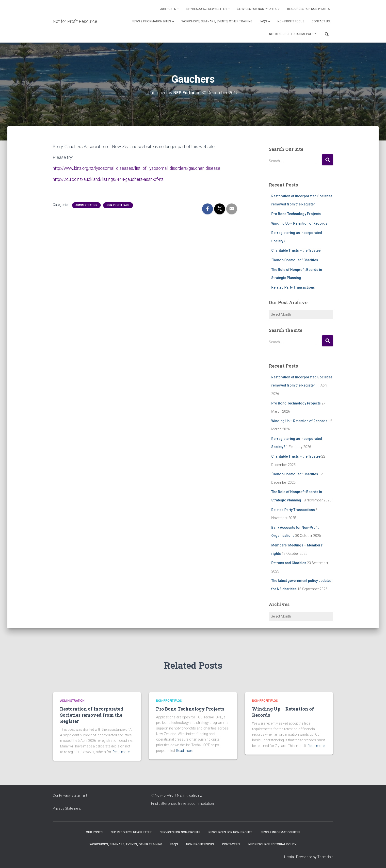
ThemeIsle (325, 857)
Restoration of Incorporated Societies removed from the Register (92, 715)
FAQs (265, 21)
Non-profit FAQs (118, 205)
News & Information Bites (153, 21)
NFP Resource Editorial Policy (293, 34)
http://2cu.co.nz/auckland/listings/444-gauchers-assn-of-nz (109, 179)
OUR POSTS (169, 9)
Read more (121, 752)
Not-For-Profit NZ (168, 795)
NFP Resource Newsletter (208, 9)
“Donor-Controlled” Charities (295, 260)
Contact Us (321, 21)
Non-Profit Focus (291, 21)
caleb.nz (195, 795)
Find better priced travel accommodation (183, 804)
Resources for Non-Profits (308, 9)
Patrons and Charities (289, 563)
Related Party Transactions (293, 287)
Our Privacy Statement (70, 795)
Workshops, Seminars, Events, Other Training (217, 21)
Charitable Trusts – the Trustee (296, 250)
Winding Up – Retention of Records (299, 223)
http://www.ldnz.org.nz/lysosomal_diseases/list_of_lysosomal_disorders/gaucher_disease (139, 168)
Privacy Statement (67, 808)
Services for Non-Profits (258, 9)
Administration (86, 205)
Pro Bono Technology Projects (296, 214)
